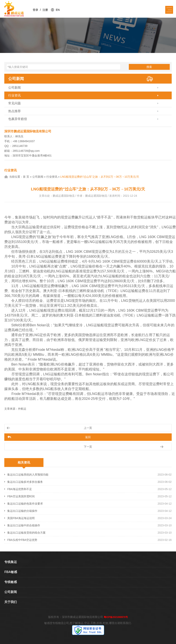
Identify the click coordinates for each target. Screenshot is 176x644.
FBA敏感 (11, 572)
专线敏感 (11, 582)
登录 (35, 10)
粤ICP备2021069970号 (116, 617)
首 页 (26, 177)
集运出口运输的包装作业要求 (25, 504)
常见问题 (14, 103)
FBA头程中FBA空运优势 (22, 540)
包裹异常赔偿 (18, 119)
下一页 (88, 447)
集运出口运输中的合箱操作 (24, 525)
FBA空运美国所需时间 (21, 496)
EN (58, 10)
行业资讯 (14, 95)
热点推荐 (14, 111)
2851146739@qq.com (26, 151)
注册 (45, 10)
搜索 (149, 67)
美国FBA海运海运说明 (21, 518)
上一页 (88, 428)
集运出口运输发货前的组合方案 (26, 533)
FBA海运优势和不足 (19, 489)
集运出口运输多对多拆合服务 (25, 482)
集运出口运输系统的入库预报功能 (28, 475)
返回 (88, 437)
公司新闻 (16, 79)
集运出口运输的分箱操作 (22, 511)
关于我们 (11, 602)
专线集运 (11, 562)
